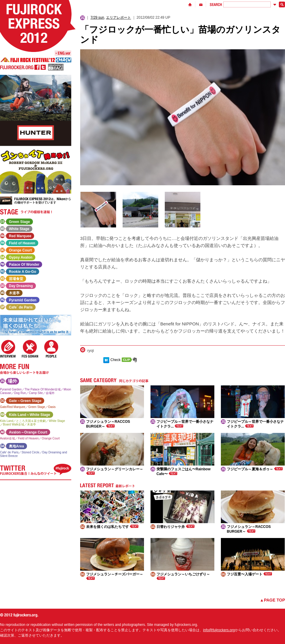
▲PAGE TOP (272, 600)
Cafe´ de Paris (21, 307)
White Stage (19, 229)
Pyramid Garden (23, 300)
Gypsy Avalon (21, 257)
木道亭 (14, 293)
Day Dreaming (21, 286)
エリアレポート (118, 18)
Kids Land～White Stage (30, 415)
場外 (12, 381)
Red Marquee (20, 236)
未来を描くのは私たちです (112, 527)
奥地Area (16, 446)
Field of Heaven (22, 243)
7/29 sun (97, 18)
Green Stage (19, 222)
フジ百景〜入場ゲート (249, 574)
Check (115, 360)
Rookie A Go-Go (23, 272)
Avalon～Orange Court (28, 432)
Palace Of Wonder (24, 265)
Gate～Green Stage (25, 401)
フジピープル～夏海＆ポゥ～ (255, 469)
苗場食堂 (16, 279)
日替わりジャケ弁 (175, 527)
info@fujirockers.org (219, 630)
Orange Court (20, 250)
